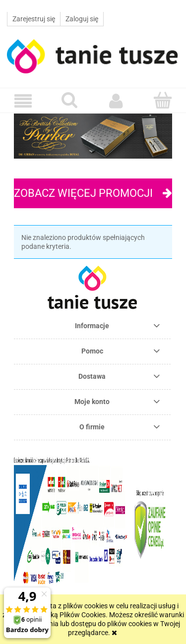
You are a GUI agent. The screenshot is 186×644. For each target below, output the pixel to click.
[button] (23, 101)
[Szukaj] (70, 100)
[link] (93, 136)
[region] (93, 136)
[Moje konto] (117, 101)
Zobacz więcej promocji (83, 193)
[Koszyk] (163, 100)
